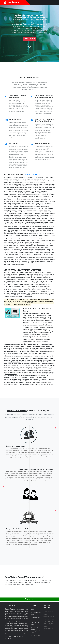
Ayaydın (12, 2)
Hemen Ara (30, 599)
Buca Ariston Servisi (48, 621)
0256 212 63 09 (32, 175)
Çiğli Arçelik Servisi (48, 611)
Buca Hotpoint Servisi (49, 623)
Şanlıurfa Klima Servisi (49, 616)
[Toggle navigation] (53, 2)
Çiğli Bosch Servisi (48, 630)
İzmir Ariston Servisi (48, 628)
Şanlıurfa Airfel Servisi (49, 618)
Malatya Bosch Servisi (49, 620)
